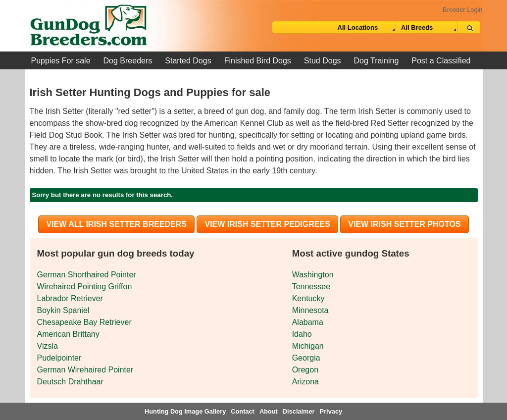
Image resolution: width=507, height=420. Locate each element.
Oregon (305, 370)
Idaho (302, 334)
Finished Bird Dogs (258, 61)
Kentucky (308, 298)
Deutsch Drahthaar (70, 382)
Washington (313, 275)
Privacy (331, 411)
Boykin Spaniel (63, 310)
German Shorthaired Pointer (87, 275)
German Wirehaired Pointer (85, 370)
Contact (243, 411)
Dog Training (377, 61)
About (269, 411)
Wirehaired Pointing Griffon (85, 287)
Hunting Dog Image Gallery (185, 411)
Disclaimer (299, 411)
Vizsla (48, 346)
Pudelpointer (59, 358)
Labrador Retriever (70, 298)
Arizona (305, 382)
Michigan (308, 346)
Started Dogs (188, 61)
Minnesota (310, 310)
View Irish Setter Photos (404, 224)
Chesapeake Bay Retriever (84, 322)
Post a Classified (441, 61)
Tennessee (311, 287)
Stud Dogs (323, 61)
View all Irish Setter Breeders (116, 224)
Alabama (308, 322)
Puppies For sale (61, 61)
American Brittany (68, 334)
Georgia (306, 358)
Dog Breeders (128, 61)
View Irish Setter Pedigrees (267, 224)
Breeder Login (462, 10)
